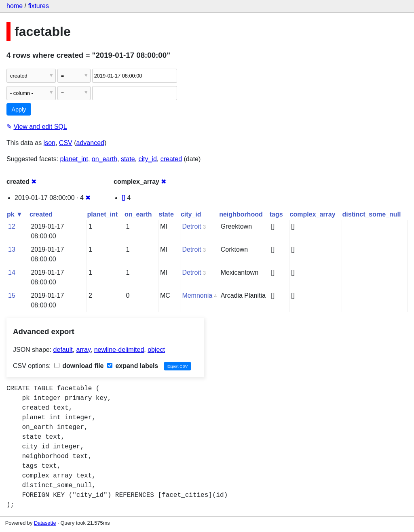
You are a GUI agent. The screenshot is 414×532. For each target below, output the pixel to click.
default (63, 350)
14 (12, 272)
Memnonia (197, 295)
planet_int (74, 159)
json (50, 143)
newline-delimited (119, 350)
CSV (66, 143)
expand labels (133, 366)
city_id (147, 159)
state (128, 159)
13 (12, 249)
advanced (90, 143)
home (15, 6)
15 (12, 295)
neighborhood (241, 214)
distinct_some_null (372, 214)
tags (276, 214)
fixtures (38, 6)
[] (124, 198)
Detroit (191, 226)
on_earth (105, 159)
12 (12, 226)
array (83, 350)
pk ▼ (15, 214)
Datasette (45, 523)
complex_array (313, 214)
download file (79, 366)
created (171, 159)
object (156, 350)
